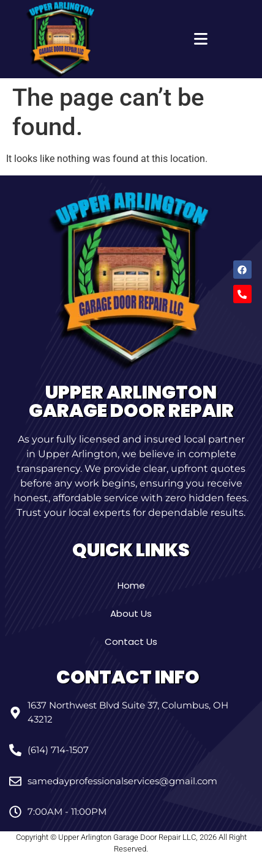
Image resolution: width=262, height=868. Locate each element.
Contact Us (131, 642)
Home (131, 585)
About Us (131, 613)
